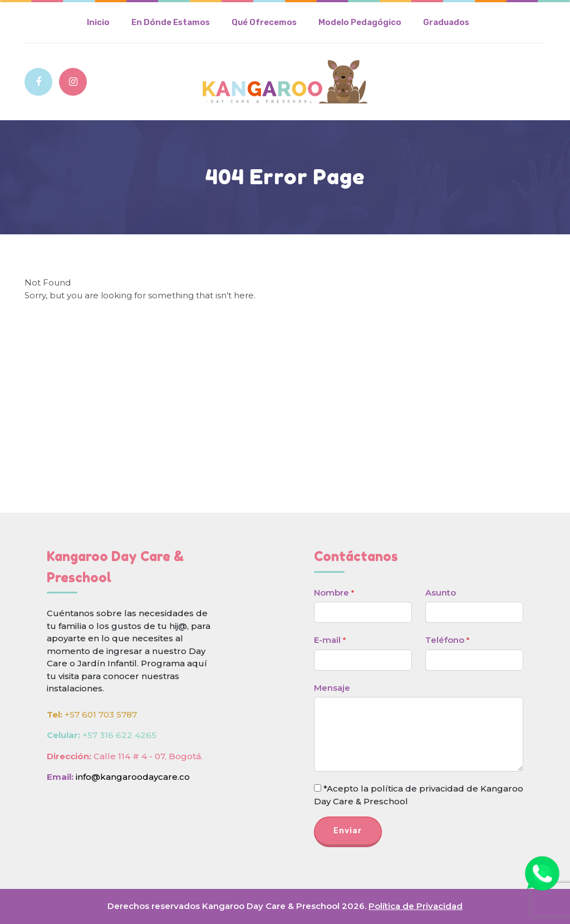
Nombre (334, 593)
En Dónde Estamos (171, 22)
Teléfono (447, 640)
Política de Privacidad (416, 906)
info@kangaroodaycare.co (133, 777)
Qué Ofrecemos (264, 22)
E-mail (330, 640)
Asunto (441, 593)
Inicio (98, 22)
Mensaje (332, 688)
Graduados (446, 22)
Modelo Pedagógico (360, 22)
